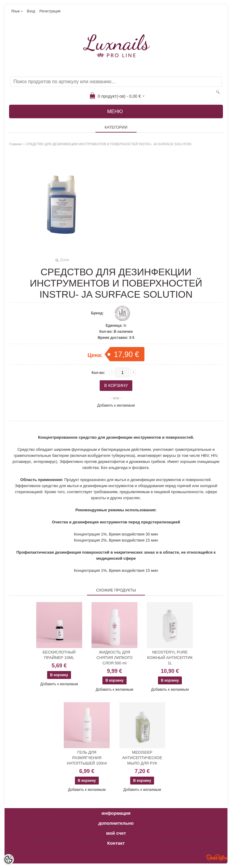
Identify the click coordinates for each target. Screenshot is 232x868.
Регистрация (50, 11)
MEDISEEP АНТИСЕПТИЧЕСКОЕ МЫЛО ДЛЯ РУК (142, 758)
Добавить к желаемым (116, 405)
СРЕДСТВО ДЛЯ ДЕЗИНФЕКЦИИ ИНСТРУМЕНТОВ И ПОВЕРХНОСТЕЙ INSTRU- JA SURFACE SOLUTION (108, 144)
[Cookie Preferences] (8, 860)
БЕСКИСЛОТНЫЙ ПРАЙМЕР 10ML (59, 655)
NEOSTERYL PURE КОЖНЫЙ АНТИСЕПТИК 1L (170, 658)
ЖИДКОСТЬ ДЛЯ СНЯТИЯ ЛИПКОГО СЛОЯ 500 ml (114, 658)
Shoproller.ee (217, 857)
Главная (15, 144)
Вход (31, 11)
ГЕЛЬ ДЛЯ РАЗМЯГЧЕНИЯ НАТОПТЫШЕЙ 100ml (87, 758)
